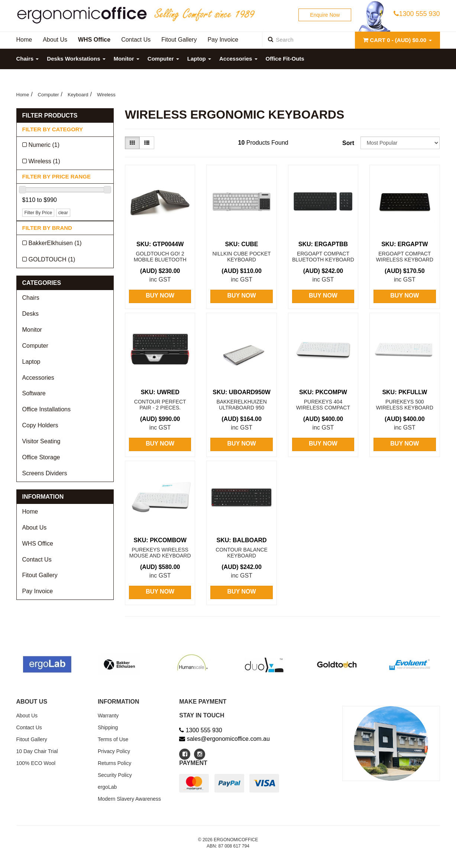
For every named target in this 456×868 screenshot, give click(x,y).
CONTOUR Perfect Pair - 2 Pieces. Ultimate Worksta (160, 408)
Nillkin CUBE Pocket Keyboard (241, 257)
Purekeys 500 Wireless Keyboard (405, 405)
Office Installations (46, 409)
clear (63, 213)
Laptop (199, 59)
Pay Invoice (38, 591)
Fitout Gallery (40, 575)
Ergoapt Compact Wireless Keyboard (405, 257)
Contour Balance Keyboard (242, 553)
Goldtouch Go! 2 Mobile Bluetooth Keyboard (160, 260)
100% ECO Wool (36, 763)
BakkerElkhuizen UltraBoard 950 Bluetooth (241, 408)
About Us (35, 528)
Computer (163, 59)
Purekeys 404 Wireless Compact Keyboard (323, 408)
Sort (348, 143)
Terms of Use (113, 739)
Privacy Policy (114, 751)
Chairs (28, 59)
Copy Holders (40, 425)
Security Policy (115, 775)
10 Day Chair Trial (37, 751)
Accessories (238, 59)
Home (23, 95)
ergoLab (107, 787)
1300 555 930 (417, 14)
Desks (30, 314)
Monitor (127, 59)
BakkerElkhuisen (55, 243)
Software (34, 393)
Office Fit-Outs (285, 59)
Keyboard (78, 95)
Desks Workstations (76, 59)
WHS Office (38, 544)
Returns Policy (114, 763)
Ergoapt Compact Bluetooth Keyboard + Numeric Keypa (323, 260)
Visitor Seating (41, 441)
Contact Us (37, 560)
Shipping (108, 727)
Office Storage (41, 457)
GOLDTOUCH (52, 259)
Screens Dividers (45, 473)
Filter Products (50, 115)
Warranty (108, 716)
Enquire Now (325, 15)
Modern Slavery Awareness (129, 799)
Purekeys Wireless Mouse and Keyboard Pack (160, 556)
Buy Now (160, 295)
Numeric (44, 145)
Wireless (106, 95)
